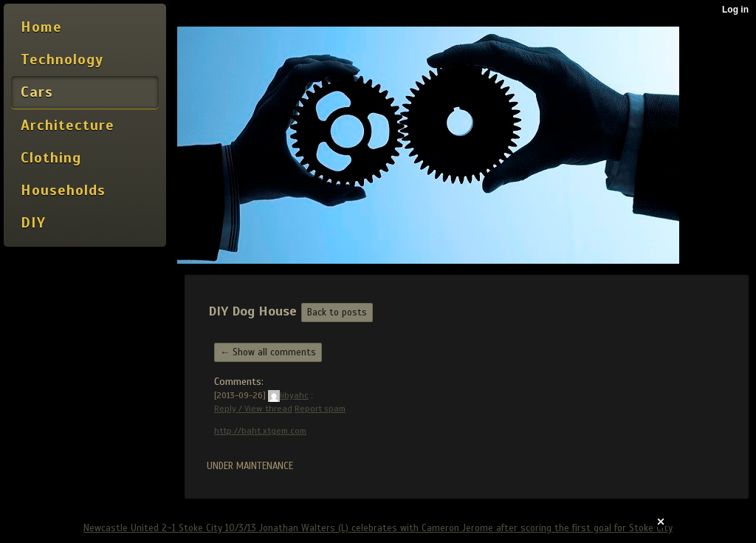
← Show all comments (268, 352)
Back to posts (337, 313)
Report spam (320, 409)
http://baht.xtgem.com (260, 431)
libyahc (288, 395)
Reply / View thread (253, 409)
